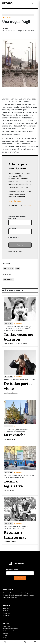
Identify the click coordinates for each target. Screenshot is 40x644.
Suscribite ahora (15, 201)
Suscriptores (8, 280)
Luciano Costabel (10, 439)
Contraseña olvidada (16, 251)
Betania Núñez (9, 344)
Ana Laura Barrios (11, 393)
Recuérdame (14, 237)
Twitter (5, 611)
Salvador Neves (10, 490)
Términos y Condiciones (11, 629)
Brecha (5, 28)
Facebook (6, 608)
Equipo (5, 633)
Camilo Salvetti (21, 344)
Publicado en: (6, 263)
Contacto (6, 635)
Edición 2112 (8, 323)
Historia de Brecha (9, 631)
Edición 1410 (7, 15)
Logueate (27, 205)
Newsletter (7, 615)
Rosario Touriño (10, 542)
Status (5, 638)
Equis (18, 268)
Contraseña (12, 228)
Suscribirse (7, 626)
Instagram (6, 613)
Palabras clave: (7, 274)
